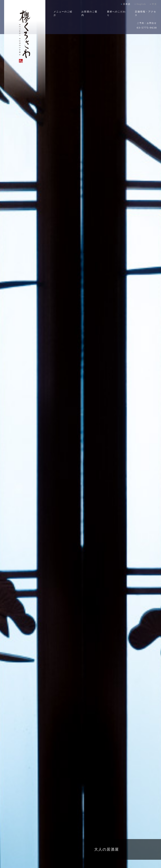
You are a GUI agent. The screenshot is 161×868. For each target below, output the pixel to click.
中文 (154, 4)
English (141, 4)
